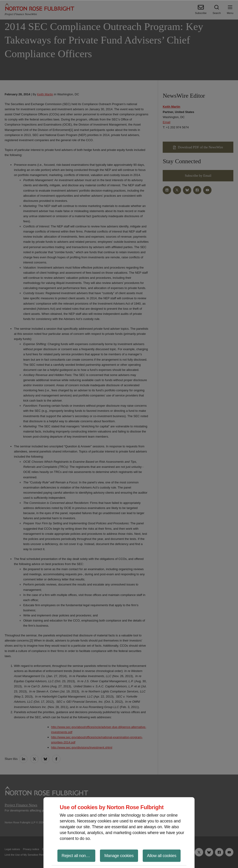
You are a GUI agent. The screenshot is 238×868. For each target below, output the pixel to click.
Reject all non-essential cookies (78, 855)
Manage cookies (119, 855)
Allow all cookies (162, 855)
